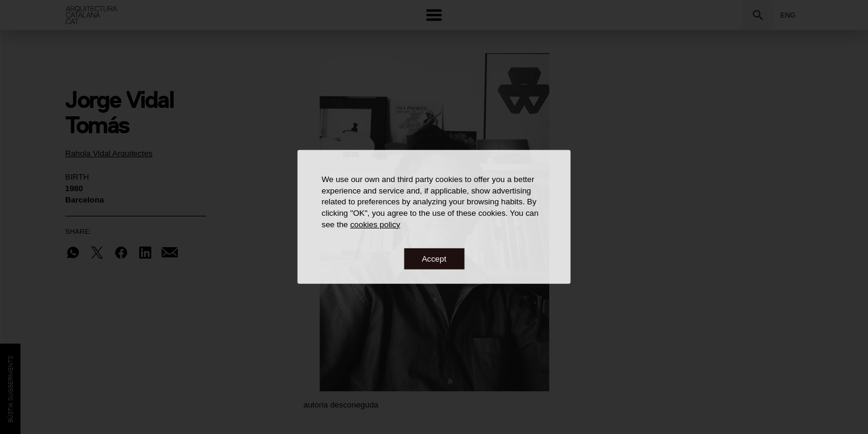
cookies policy (375, 224)
